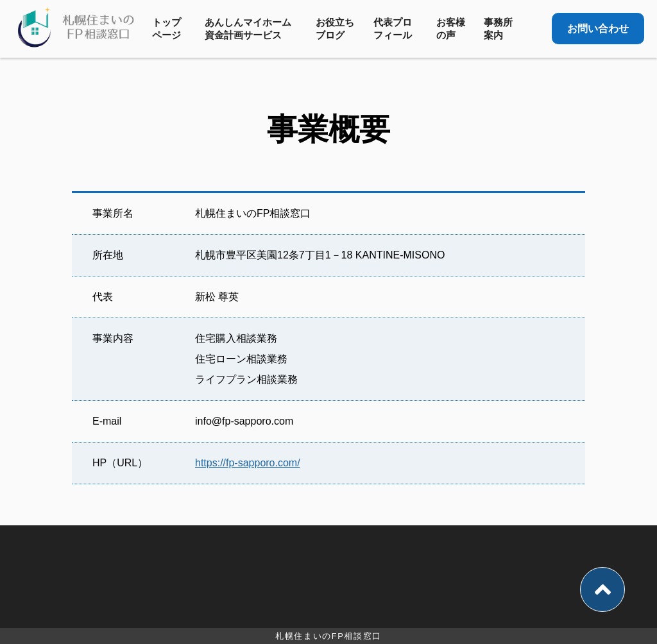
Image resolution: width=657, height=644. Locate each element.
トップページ (166, 29)
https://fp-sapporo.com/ (248, 463)
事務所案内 (498, 29)
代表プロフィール (393, 29)
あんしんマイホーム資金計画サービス (248, 29)
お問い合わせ (598, 29)
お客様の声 (451, 29)
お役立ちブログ (335, 29)
